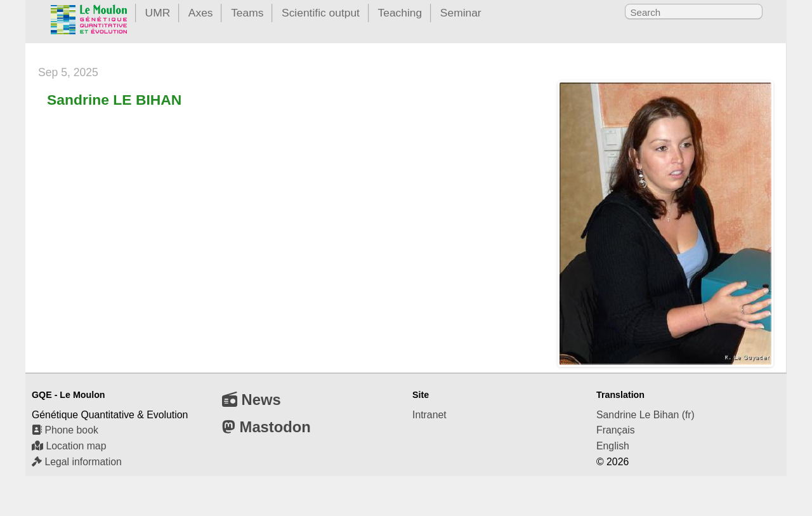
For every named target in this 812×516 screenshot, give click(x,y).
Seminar (461, 13)
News (252, 400)
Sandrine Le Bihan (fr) (645, 415)
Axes (201, 13)
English (613, 446)
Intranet (429, 415)
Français (616, 430)
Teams (247, 13)
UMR (158, 13)
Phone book (65, 430)
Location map (69, 446)
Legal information (77, 462)
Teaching (400, 13)
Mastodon (266, 427)
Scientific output (321, 13)
